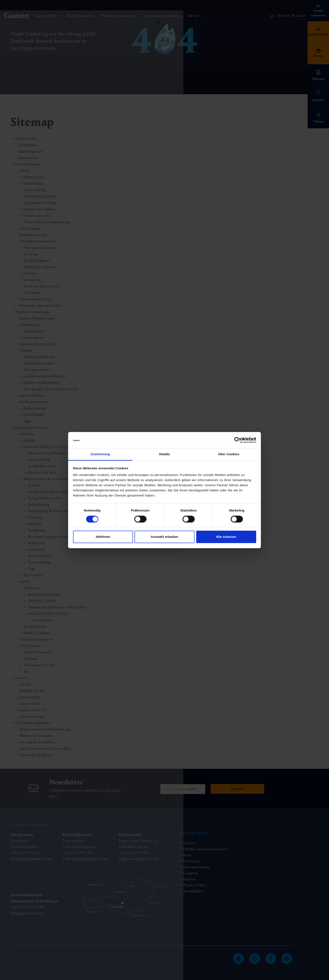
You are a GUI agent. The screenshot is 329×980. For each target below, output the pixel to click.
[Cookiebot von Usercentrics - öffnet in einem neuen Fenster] (237, 440)
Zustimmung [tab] (100, 454)
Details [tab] (164, 454)
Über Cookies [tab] (229, 454)
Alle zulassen (226, 537)
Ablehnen (103, 537)
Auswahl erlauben (164, 537)
